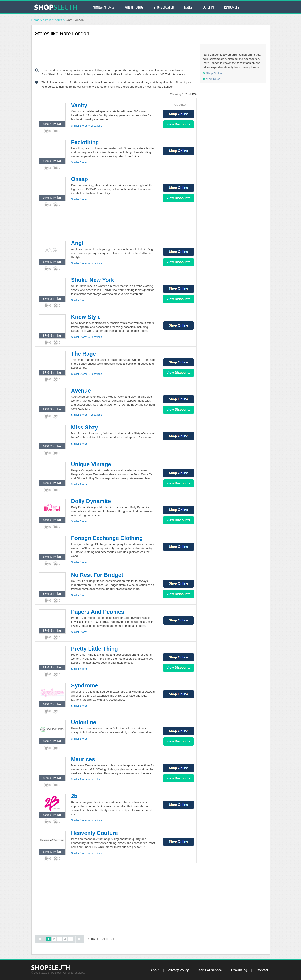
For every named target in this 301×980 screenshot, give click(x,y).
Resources (232, 7)
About (155, 970)
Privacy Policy (178, 970)
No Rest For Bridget (97, 575)
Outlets (208, 7)
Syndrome (85, 685)
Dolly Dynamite (91, 501)
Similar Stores (104, 7)
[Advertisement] (116, 54)
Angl (77, 243)
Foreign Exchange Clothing (107, 538)
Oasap (80, 179)
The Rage (84, 354)
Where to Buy (134, 7)
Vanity (79, 105)
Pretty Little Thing (95, 649)
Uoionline (84, 722)
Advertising (239, 970)
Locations (96, 126)
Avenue (81, 391)
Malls (188, 7)
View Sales (179, 124)
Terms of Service (210, 970)
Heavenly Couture (95, 833)
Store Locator (164, 7)
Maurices (83, 759)
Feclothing (85, 142)
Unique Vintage (91, 464)
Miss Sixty (85, 427)
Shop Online (179, 114)
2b (74, 796)
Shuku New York (93, 280)
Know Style (86, 317)
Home (35, 20)
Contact (262, 970)
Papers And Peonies (98, 612)
